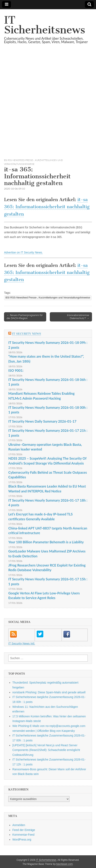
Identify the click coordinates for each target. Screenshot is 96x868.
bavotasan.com (65, 864)
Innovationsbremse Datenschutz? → (78, 317)
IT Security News (26, 334)
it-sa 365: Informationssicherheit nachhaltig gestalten (47, 207)
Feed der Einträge (24, 830)
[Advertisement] (48, 106)
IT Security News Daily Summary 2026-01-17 (42, 421)
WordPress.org (22, 840)
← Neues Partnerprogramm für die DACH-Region (25, 317)
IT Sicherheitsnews (45, 25)
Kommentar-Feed (23, 835)
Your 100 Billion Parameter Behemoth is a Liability (46, 542)
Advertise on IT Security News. (23, 252)
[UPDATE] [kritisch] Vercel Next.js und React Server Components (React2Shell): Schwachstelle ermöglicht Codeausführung (46, 750)
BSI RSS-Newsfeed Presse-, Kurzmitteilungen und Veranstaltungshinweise (48, 298)
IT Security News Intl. (22, 643)
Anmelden (19, 825)
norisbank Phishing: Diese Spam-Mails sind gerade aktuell (49, 692)
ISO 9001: (16, 370)
